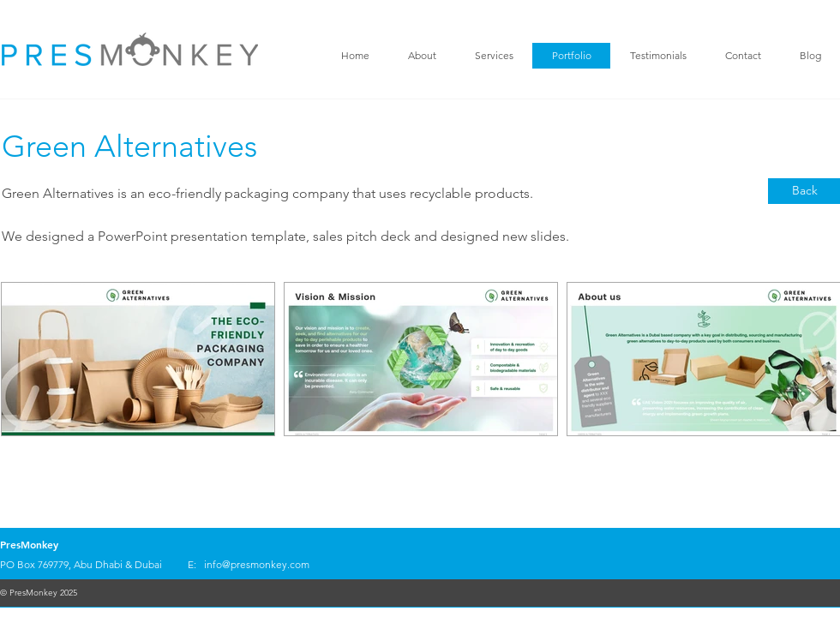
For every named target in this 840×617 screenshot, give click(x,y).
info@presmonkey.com (257, 564)
